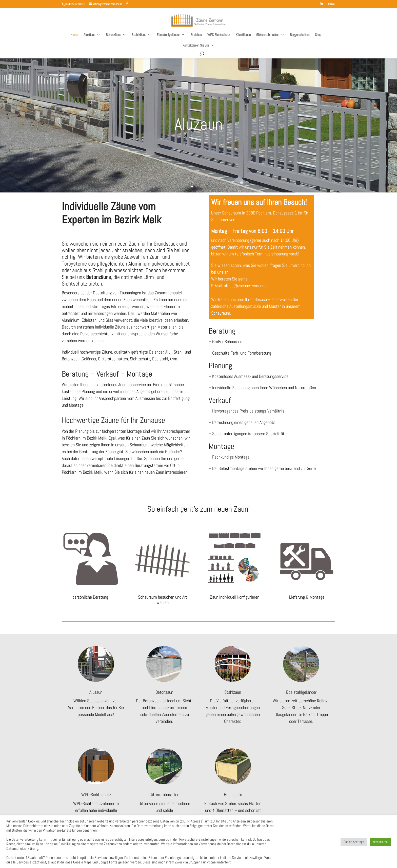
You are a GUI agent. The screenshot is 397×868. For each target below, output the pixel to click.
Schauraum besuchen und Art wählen (163, 600)
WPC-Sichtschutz (96, 795)
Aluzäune (89, 35)
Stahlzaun (233, 692)
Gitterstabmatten (268, 35)
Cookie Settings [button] (354, 842)
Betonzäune (113, 35)
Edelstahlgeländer (168, 35)
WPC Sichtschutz (219, 35)
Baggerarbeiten (300, 35)
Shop (318, 35)
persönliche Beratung (90, 597)
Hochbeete (233, 795)
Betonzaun (164, 692)
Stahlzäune (139, 35)
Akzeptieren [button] (380, 842)
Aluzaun (199, 124)
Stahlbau (196, 35)
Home (74, 35)
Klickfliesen (243, 35)
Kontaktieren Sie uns (196, 46)
